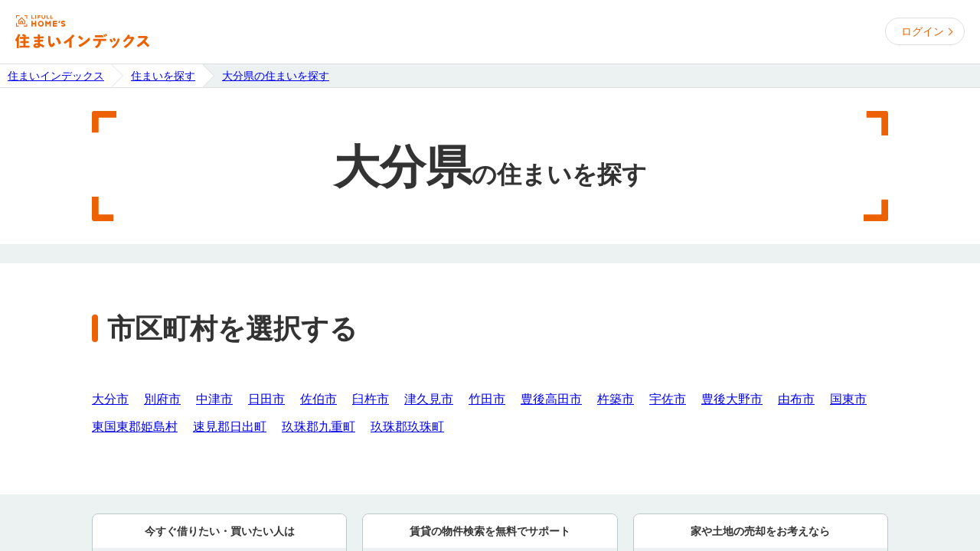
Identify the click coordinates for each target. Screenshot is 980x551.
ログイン (923, 31)
